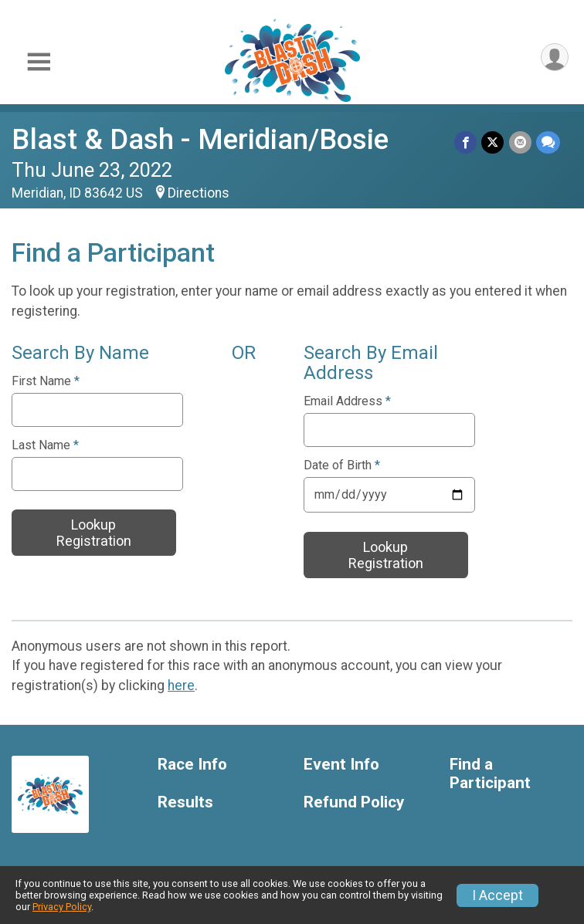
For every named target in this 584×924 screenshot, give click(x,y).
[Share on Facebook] (466, 142)
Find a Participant (490, 774)
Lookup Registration (94, 533)
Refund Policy (354, 802)
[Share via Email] (520, 142)
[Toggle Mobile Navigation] (39, 62)
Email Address (347, 401)
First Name (46, 381)
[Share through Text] (548, 142)
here (181, 685)
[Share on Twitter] (493, 142)
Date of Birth (342, 465)
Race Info (192, 765)
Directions (199, 193)
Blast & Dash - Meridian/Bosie (200, 139)
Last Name (45, 445)
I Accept (497, 895)
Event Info (341, 765)
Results (185, 802)
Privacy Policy (62, 907)
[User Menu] (554, 58)
